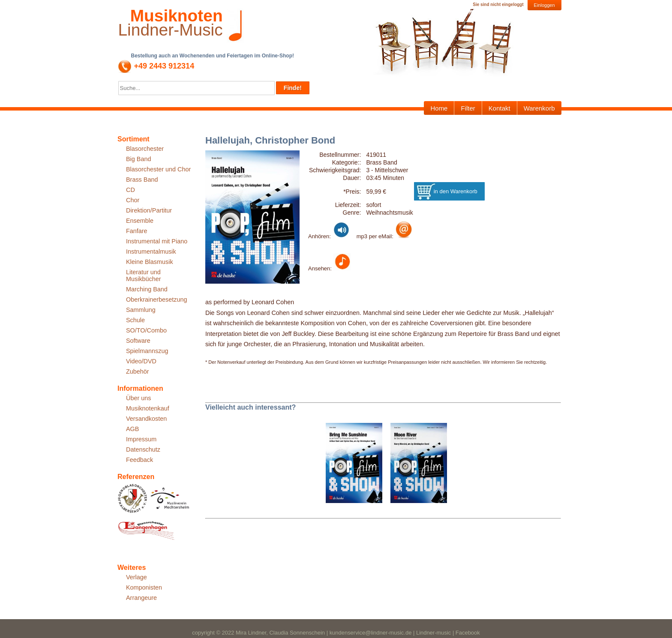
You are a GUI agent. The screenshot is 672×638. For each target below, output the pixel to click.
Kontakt (499, 108)
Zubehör (138, 371)
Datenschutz (143, 449)
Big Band (138, 159)
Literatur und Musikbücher (144, 276)
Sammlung (141, 310)
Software (138, 341)
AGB (132, 429)
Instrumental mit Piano (157, 241)
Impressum (141, 439)
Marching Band (147, 289)
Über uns (138, 398)
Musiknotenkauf (148, 408)
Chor (133, 200)
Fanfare (137, 231)
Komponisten (144, 587)
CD (130, 190)
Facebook (468, 633)
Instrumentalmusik (151, 252)
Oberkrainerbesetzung (156, 300)
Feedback (139, 460)
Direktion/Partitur (149, 210)
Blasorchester (145, 149)
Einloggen (544, 5)
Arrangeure (141, 598)
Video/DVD (141, 361)
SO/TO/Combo (146, 330)
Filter (468, 108)
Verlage (136, 577)
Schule (135, 320)
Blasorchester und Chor (158, 169)
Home (439, 108)
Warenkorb (539, 108)
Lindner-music (433, 633)
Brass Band (142, 180)
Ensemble (140, 221)
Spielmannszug (147, 351)
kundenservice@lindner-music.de (371, 633)
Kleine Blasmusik (150, 262)
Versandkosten (146, 419)
